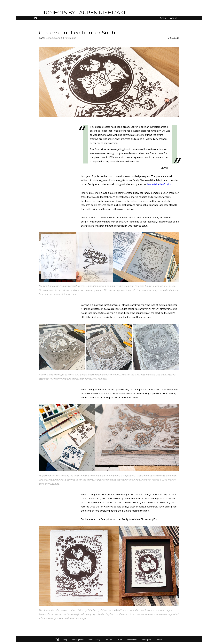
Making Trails (78, 640)
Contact (159, 640)
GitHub (120, 640)
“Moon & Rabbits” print (159, 184)
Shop (163, 18)
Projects (109, 640)
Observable (132, 640)
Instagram (147, 640)
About (174, 18)
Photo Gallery (94, 640)
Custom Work (53, 38)
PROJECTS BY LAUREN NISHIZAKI (83, 13)
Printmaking (70, 38)
